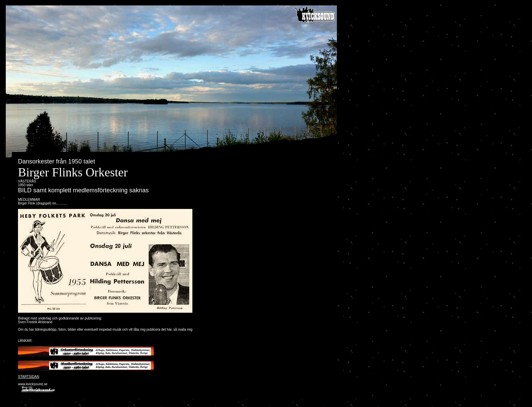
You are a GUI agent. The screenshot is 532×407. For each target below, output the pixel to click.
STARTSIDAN (28, 377)
